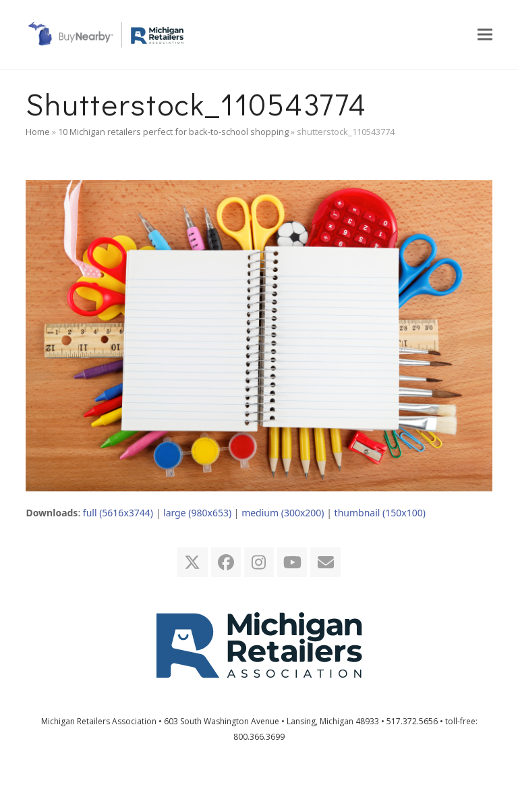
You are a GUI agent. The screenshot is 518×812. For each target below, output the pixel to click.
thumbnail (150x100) (380, 513)
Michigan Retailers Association (99, 721)
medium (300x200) (283, 513)
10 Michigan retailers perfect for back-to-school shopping (173, 132)
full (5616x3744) (118, 513)
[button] (485, 34)
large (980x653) (197, 513)
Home (38, 132)
